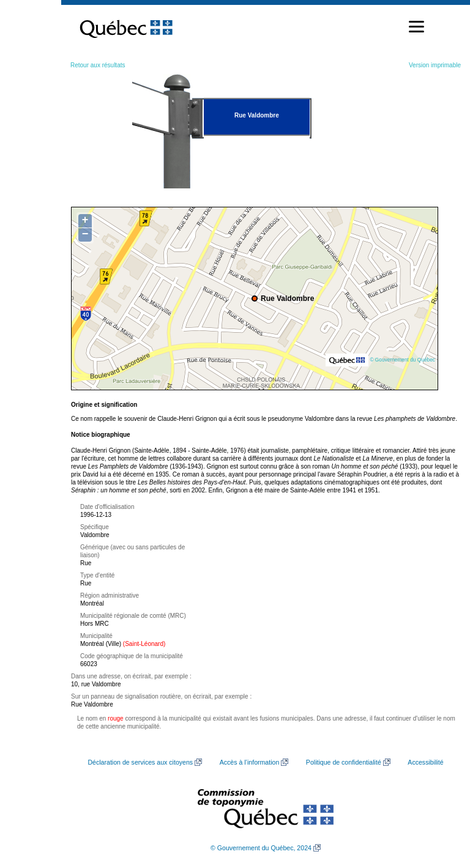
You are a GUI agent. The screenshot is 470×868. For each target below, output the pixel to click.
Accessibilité (425, 762)
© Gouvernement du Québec (402, 360)
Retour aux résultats (98, 65)
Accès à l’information (250, 762)
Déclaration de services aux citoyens (140, 762)
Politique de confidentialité (344, 762)
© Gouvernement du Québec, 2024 (261, 848)
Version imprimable (435, 65)
